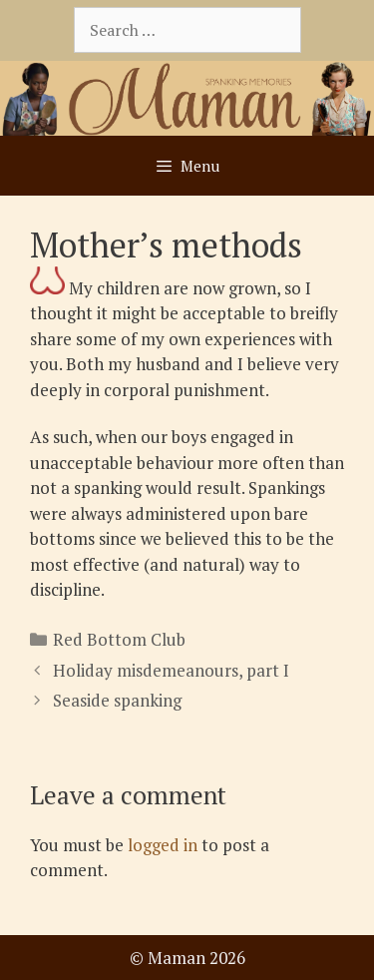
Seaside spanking (117, 700)
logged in (163, 845)
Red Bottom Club (119, 639)
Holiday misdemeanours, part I (171, 670)
